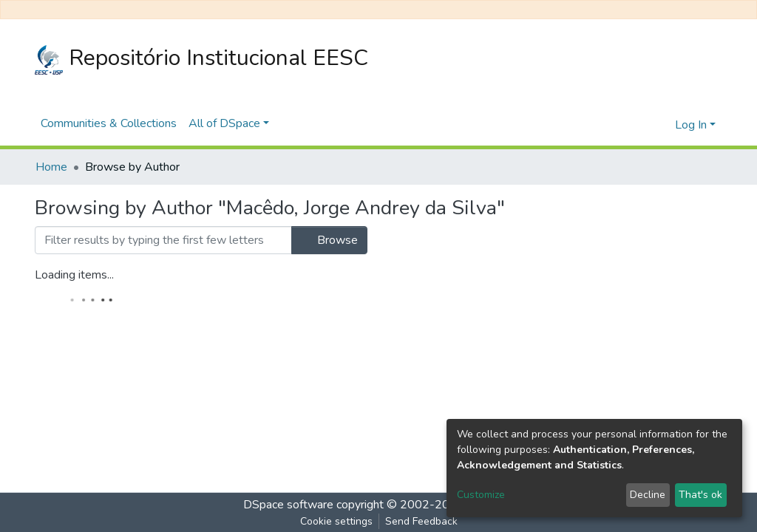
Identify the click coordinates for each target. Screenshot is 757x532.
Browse (329, 240)
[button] (660, 125)
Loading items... (74, 275)
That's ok (700, 495)
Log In (691, 125)
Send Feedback (421, 521)
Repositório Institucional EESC (201, 59)
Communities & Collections (109, 123)
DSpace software (288, 505)
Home (51, 167)
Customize (481, 495)
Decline (648, 495)
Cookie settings (336, 521)
